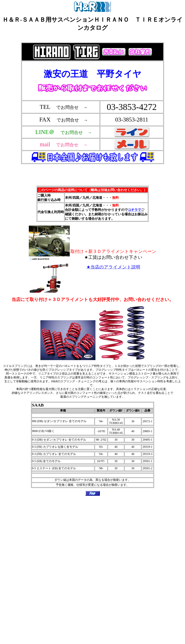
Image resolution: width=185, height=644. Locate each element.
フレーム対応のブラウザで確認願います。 (93, 109)
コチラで (134, 210)
